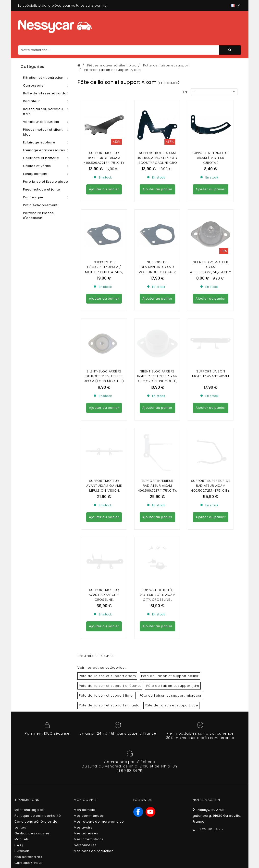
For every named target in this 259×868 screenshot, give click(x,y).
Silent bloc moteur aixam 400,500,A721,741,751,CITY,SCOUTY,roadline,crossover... (211, 227)
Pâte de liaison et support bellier (170, 497)
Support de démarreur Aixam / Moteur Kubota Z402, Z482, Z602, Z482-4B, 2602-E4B (157, 227)
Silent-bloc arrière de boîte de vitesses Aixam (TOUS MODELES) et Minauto (104, 289)
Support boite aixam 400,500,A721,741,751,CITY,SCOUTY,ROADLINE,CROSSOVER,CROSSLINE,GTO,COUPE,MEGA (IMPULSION (157, 165)
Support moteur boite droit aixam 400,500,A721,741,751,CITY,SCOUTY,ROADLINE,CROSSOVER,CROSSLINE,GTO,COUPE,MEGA (104, 165)
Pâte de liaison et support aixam (107, 497)
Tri (185, 92)
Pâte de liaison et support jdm (173, 507)
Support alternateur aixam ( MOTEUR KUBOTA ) (211, 158)
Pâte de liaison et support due (171, 527)
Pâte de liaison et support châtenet (110, 507)
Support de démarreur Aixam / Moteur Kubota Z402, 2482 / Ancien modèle (104, 225)
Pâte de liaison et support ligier (106, 517)
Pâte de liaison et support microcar (171, 517)
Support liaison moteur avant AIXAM (211, 285)
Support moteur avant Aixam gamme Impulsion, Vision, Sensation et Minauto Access (104, 357)
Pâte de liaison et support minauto (109, 527)
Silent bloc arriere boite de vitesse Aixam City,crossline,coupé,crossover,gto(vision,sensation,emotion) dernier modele (157, 294)
